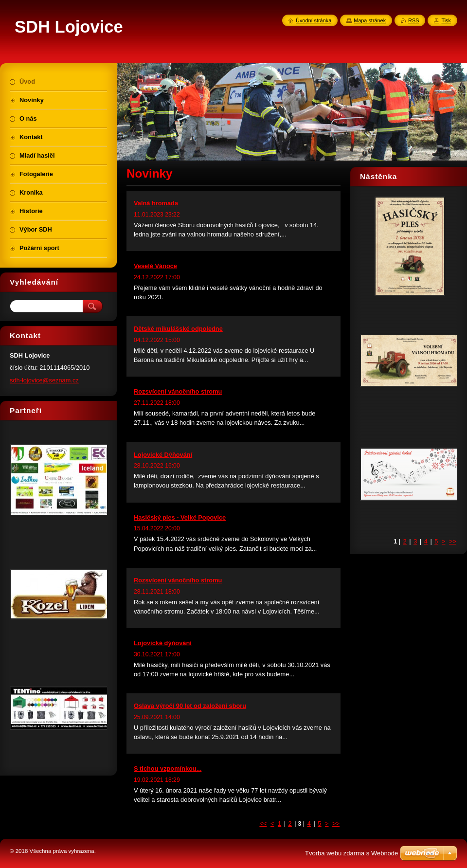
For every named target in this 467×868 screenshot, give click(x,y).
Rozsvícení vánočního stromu (178, 391)
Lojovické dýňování (163, 643)
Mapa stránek (370, 20)
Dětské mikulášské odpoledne (178, 329)
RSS (413, 20)
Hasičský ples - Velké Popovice (180, 517)
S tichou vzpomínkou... (168, 769)
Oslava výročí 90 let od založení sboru (190, 706)
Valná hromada (156, 203)
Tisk (446, 20)
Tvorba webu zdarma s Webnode (351, 853)
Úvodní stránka (314, 20)
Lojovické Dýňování (163, 455)
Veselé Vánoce (155, 266)
